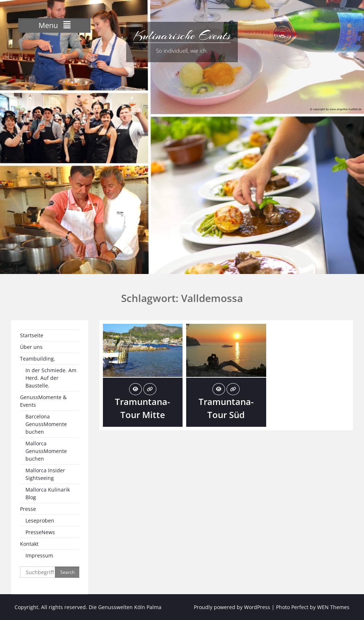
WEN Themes (333, 607)
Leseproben (40, 520)
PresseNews (40, 532)
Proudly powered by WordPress (232, 607)
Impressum (39, 555)
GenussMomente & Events (43, 401)
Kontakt (29, 544)
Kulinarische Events (182, 36)
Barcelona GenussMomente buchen (46, 424)
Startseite (32, 335)
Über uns (31, 347)
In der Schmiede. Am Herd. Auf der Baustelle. (51, 378)
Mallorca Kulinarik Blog (48, 493)
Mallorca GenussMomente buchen (46, 451)
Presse (28, 509)
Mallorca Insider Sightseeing (45, 474)
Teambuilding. (38, 359)
